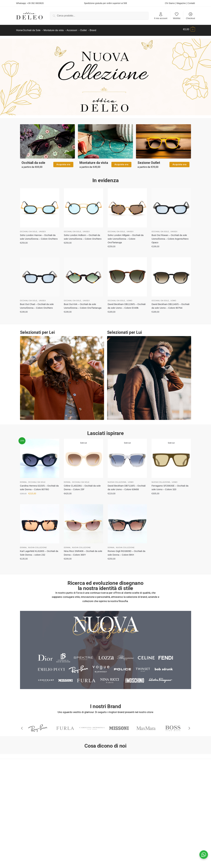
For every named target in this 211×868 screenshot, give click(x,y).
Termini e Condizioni (73, 791)
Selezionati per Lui (125, 331)
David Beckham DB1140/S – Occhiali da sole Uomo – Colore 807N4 (171, 304)
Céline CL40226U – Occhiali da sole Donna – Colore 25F (82, 486)
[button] (22, 726)
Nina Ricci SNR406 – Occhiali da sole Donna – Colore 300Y (83, 551)
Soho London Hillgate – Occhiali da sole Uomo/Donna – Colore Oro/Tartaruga (126, 237)
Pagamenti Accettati (73, 803)
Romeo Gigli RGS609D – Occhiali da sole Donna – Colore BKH (127, 551)
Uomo (129, 299)
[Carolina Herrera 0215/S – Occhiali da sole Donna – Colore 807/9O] (40, 457)
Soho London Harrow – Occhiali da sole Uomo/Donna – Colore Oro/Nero (39, 235)
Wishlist (177, 16)
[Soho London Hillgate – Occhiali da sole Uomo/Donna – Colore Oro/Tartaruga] (127, 206)
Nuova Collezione (117, 480)
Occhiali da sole (33, 161)
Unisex (42, 230)
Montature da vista (94, 161)
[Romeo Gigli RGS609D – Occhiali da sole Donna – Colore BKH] (127, 522)
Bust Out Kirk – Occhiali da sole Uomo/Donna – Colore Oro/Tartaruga (83, 304)
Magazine (181, 3)
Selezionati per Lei (37, 331)
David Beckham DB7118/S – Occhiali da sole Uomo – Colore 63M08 (127, 486)
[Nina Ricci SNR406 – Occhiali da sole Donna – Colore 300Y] (83, 522)
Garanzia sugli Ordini (74, 810)
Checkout (190, 16)
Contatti (191, 3)
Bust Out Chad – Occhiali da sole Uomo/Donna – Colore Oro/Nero (37, 304)
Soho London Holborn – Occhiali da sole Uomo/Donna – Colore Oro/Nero (83, 235)
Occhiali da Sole (29, 230)
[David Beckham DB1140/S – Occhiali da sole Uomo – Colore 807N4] (171, 275)
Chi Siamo (170, 3)
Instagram (114, 795)
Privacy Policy (24, 807)
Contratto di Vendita (73, 795)
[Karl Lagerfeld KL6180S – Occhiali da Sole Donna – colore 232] (40, 522)
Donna (23, 480)
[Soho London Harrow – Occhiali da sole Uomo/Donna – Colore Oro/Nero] (40, 206)
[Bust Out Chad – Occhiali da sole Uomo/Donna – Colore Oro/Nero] (40, 275)
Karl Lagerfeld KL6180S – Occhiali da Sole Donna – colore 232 (39, 551)
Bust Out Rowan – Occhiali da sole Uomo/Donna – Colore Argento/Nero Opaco (170, 237)
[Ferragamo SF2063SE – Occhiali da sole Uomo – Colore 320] (171, 457)
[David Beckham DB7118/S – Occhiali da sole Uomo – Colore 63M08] (127, 457)
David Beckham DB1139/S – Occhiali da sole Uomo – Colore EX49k (127, 304)
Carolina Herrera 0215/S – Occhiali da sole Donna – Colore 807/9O (39, 486)
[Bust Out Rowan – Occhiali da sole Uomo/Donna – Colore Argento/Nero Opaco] (171, 206)
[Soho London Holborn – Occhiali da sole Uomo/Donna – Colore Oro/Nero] (83, 206)
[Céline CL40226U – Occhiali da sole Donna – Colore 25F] (83, 457)
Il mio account (161, 16)
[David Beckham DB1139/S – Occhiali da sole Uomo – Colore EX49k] (127, 275)
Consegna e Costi (72, 799)
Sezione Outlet (149, 161)
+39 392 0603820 (35, 3)
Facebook (114, 791)
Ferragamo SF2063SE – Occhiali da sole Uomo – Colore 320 (170, 486)
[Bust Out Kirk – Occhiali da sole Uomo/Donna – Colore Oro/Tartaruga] (83, 275)
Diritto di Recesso (72, 807)
